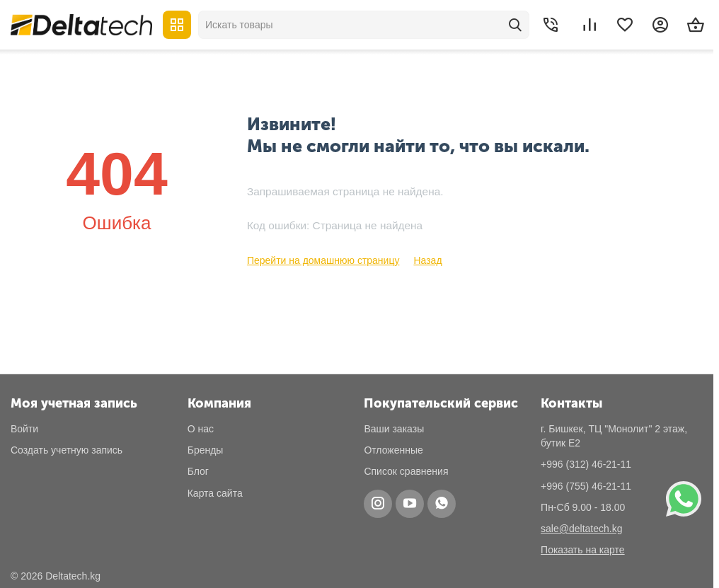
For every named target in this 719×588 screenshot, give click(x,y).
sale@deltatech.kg (581, 529)
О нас (201, 429)
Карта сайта (215, 493)
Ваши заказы (394, 429)
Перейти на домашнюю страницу (323, 260)
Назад (427, 260)
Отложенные (393, 450)
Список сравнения (406, 471)
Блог (198, 471)
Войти (24, 429)
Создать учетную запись (67, 450)
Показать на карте (583, 550)
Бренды (206, 450)
